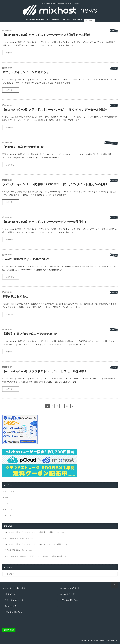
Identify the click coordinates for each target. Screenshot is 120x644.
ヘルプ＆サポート (53, 20)
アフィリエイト (9, 491)
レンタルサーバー (9, 515)
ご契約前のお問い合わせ (14, 612)
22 (67, 406)
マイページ (66, 20)
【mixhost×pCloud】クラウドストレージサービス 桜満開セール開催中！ (49, 35)
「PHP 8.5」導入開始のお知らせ (23, 147)
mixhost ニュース (98, 640)
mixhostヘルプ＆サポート (70, 588)
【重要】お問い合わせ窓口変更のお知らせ (30, 334)
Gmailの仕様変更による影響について (26, 259)
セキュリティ (8, 509)
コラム (5, 503)
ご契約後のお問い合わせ (69, 600)
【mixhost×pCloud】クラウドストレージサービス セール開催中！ (45, 222)
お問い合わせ (77, 20)
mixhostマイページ (68, 594)
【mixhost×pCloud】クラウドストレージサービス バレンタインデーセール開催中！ (56, 109)
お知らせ (6, 497)
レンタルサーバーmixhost (35, 20)
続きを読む (10, 53)
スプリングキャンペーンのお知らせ (26, 72)
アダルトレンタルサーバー (14, 600)
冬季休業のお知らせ (15, 296)
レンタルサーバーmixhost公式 (14, 588)
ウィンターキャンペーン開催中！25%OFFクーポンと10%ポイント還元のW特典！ (55, 184)
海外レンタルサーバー (13, 606)
